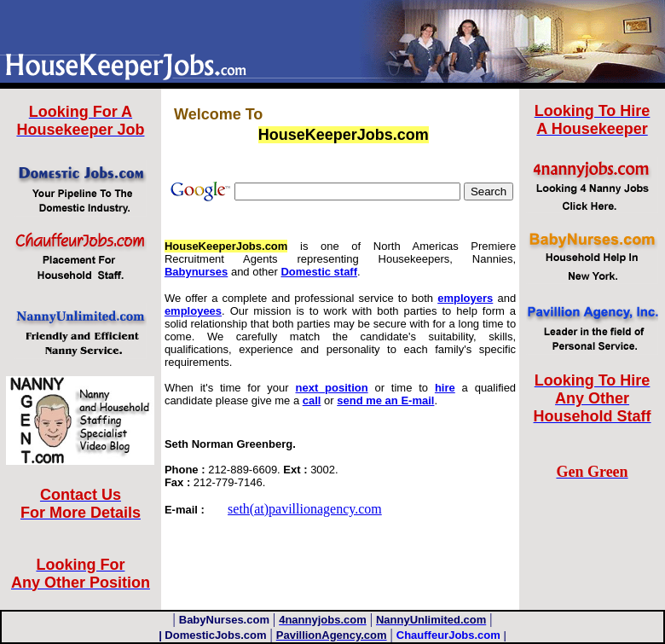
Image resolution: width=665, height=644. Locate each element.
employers (465, 298)
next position (332, 388)
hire (445, 388)
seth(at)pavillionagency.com (305, 509)
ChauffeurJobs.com (448, 635)
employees (193, 311)
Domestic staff (319, 272)
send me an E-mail (385, 400)
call (312, 400)
